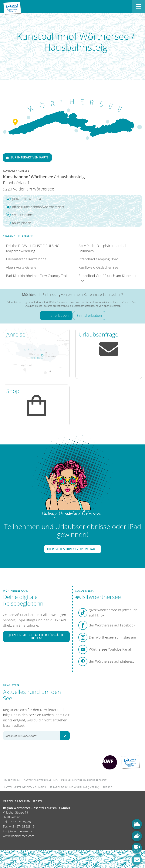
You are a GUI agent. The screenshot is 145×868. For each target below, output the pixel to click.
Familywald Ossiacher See (98, 267)
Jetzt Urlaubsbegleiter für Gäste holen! (36, 637)
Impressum (12, 780)
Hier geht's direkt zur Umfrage (73, 549)
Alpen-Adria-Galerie (21, 267)
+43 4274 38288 (20, 822)
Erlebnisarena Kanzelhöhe (26, 259)
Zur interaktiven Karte (27, 157)
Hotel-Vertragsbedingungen (25, 787)
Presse (107, 787)
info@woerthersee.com (19, 831)
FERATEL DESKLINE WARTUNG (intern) (74, 787)
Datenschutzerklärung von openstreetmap (97, 306)
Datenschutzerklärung (40, 780)
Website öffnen (20, 215)
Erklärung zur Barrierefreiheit (84, 780)
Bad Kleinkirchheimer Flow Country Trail (37, 276)
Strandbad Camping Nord (98, 259)
